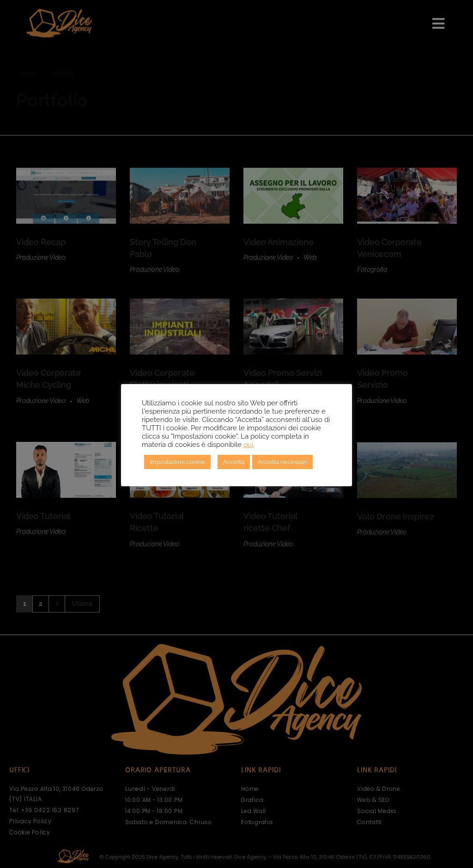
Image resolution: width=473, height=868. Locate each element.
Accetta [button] (234, 462)
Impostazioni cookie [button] (177, 462)
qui (248, 444)
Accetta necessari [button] (282, 462)
